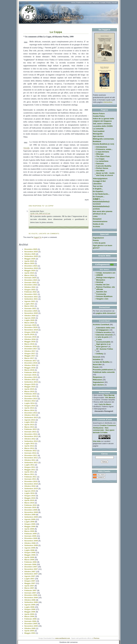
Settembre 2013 (31, 417)
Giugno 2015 (30, 384)
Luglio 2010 (29, 493)
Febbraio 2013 (30, 429)
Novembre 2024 (31, 268)
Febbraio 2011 (30, 477)
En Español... (98, 191)
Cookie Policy (99, 116)
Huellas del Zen (103, 285)
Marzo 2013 (29, 427)
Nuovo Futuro (99, 114)
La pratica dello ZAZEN (103, 126)
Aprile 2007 (29, 586)
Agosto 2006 (30, 605)
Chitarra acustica (103, 332)
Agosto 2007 (30, 576)
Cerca (105, 454)
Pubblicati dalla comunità (104, 372)
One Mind (100, 171)
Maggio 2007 (30, 583)
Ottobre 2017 (30, 351)
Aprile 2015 (29, 389)
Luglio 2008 (29, 550)
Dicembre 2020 (31, 311)
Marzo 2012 (29, 448)
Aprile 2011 (29, 472)
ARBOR (99, 275)
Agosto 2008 (30, 548)
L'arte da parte (102, 337)
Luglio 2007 (29, 579)
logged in (38, 237)
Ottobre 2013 (30, 415)
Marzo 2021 (29, 306)
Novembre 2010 (31, 484)
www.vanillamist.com (63, 638)
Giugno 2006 (30, 609)
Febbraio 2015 (30, 394)
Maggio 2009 (30, 526)
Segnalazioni (98, 238)
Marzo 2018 (29, 344)
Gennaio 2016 (30, 375)
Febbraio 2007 (30, 590)
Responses (98, 377)
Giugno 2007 (30, 581)
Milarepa (100, 154)
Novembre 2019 (31, 330)
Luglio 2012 (29, 443)
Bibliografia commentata (103, 139)
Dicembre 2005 (31, 624)
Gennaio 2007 (30, 593)
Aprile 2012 (29, 446)
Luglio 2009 (29, 522)
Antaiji (26, 148)
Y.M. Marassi (110, 397)
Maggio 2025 (30, 259)
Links (95, 216)
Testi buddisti (99, 131)
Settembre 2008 (31, 545)
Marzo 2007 (29, 588)
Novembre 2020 (31, 313)
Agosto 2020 (30, 318)
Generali (96, 357)
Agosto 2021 (30, 301)
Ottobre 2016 (30, 365)
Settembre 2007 (31, 574)
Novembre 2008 (31, 541)
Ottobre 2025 (30, 254)
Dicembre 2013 (31, 413)
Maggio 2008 (30, 555)
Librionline (108, 102)
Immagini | (89, 3)
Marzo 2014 (29, 410)
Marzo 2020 (29, 323)
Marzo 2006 (29, 616)
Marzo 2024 (29, 275)
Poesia (96, 240)
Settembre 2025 (31, 256)
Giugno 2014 (30, 406)
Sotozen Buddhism (104, 296)
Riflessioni (97, 380)
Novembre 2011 (31, 458)
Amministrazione (100, 221)
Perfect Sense (102, 168)
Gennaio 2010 (30, 507)
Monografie (98, 134)
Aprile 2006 (29, 614)
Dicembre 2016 (31, 363)
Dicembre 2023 (31, 280)
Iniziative (97, 359)
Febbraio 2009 (30, 534)
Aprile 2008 (29, 557)
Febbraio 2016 (30, 372)
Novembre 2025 (31, 252)
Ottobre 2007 (30, 572)
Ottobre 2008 (30, 543)
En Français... (99, 196)
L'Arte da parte (99, 243)
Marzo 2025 (29, 263)
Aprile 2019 (29, 334)
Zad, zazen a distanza (102, 124)
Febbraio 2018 (30, 346)
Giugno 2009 (30, 524)
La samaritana (102, 161)
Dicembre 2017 (31, 349)
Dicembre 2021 (31, 294)
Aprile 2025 (29, 261)
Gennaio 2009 (30, 536)
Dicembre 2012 (31, 434)
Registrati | (96, 3)
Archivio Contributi (101, 325)
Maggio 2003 (30, 633)
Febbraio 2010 (30, 505)
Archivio (96, 227)
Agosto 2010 (30, 491)
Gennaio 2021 (30, 308)
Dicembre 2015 (31, 377)
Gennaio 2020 (30, 325)
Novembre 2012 (31, 436)
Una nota (97, 441)
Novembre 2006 (31, 598)
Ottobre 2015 (30, 380)
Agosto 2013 (30, 420)
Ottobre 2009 (30, 515)
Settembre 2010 (31, 489)
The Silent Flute (103, 156)
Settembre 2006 (31, 602)
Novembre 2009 (31, 512)
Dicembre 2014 (31, 399)
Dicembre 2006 (31, 595)
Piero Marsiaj (109, 395)
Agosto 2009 (30, 519)
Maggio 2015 (30, 387)
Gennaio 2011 (30, 479)
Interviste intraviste (104, 335)
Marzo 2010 (29, 503)
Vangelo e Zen (102, 299)
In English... (98, 189)
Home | (74, 3)
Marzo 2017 (29, 358)
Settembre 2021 (31, 299)
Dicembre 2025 (31, 249)
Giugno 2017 (30, 354)
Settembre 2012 (31, 441)
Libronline (97, 184)
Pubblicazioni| (81, 3)
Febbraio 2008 (30, 562)
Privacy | (109, 3)
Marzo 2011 (29, 474)
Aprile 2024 (29, 273)
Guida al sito (98, 224)
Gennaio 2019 (30, 337)
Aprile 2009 (29, 529)
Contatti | (103, 3)
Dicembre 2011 (31, 455)
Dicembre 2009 (31, 510)
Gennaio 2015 (30, 396)
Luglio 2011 (29, 465)
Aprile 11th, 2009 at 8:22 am (40, 213)
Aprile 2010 (29, 500)
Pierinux (97, 638)
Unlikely (100, 354)
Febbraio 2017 (30, 361)
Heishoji (100, 282)
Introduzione (102, 147)
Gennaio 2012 (30, 453)
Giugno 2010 (30, 496)
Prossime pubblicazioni (103, 370)
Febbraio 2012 (30, 451)
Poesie (96, 367)
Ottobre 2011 (30, 460)
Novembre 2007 (31, 569)
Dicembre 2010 (31, 481)
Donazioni (97, 219)
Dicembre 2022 (31, 285)
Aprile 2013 (29, 425)
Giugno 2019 (30, 332)
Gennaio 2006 (30, 621)
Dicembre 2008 (31, 538)
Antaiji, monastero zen (106, 273)
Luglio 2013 (29, 422)
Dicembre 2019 (31, 327)
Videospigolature (100, 179)
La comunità (98, 129)
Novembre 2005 (31, 626)
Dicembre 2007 (31, 567)
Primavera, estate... (104, 149)
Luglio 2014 (29, 403)
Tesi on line (98, 186)
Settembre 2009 (31, 517)
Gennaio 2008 (30, 564)
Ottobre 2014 (30, 401)
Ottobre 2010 (30, 486)
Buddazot (97, 141)
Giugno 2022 (30, 290)
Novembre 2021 (31, 297)
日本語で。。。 (99, 199)
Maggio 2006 (30, 612)
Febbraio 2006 (30, 619)
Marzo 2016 (29, 370)
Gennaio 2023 (30, 282)
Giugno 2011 (30, 467)
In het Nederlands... (101, 194)
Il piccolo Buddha (104, 166)
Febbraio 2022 (30, 292)
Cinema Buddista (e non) (103, 144)
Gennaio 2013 (30, 432)
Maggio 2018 (30, 342)
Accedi (114, 3)
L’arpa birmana (103, 152)
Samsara (100, 164)
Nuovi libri (97, 365)
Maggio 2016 (30, 368)
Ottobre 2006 (30, 600)
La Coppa (56, 32)
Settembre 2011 (31, 463)
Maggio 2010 (30, 498)
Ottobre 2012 (30, 439)
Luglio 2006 (29, 607)
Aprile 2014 (29, 408)
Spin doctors (98, 136)
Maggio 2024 (30, 271)
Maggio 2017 (30, 356)
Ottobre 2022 (30, 287)
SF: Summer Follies (105, 349)
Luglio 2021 (29, 304)
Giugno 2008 (30, 552)
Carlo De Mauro (105, 404)
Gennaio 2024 (30, 278)
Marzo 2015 (29, 391)
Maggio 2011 (30, 470)
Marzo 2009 (29, 531)
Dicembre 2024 (31, 266)
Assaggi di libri (99, 181)
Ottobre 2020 (30, 316)
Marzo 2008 (29, 560)
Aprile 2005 (29, 631)
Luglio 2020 (29, 320)
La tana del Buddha (101, 362)
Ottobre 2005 (30, 628)
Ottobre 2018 (30, 339)
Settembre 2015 (31, 382)
